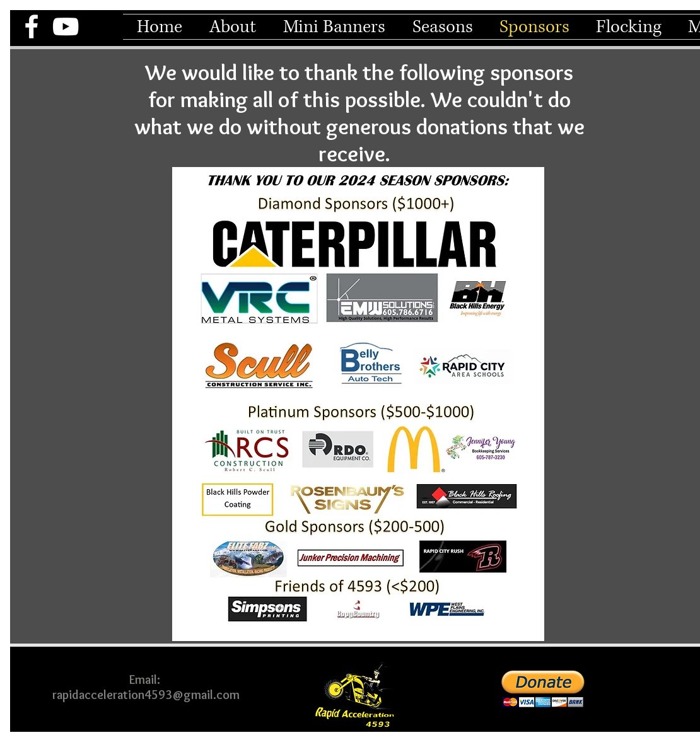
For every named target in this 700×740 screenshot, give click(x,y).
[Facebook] (32, 26)
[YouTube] (66, 26)
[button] (232, 27)
